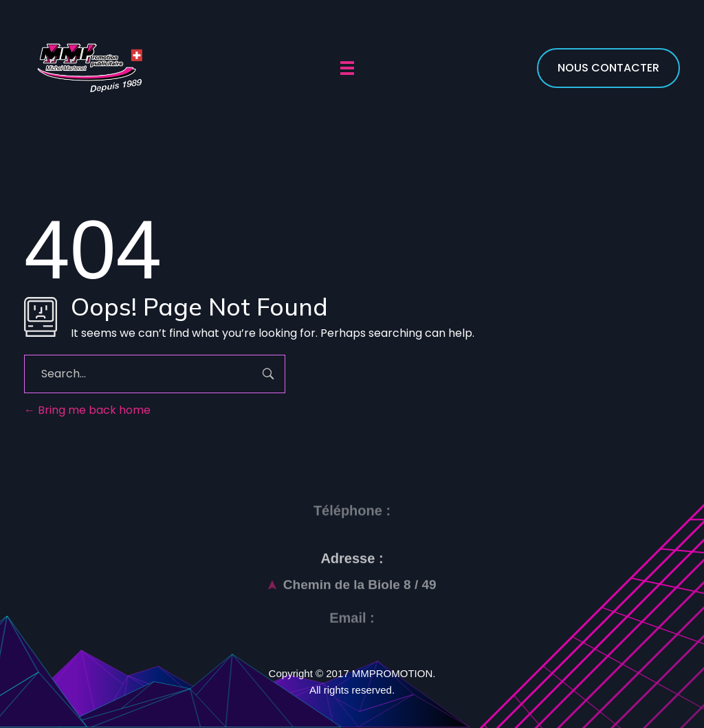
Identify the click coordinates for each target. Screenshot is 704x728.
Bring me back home (87, 410)
